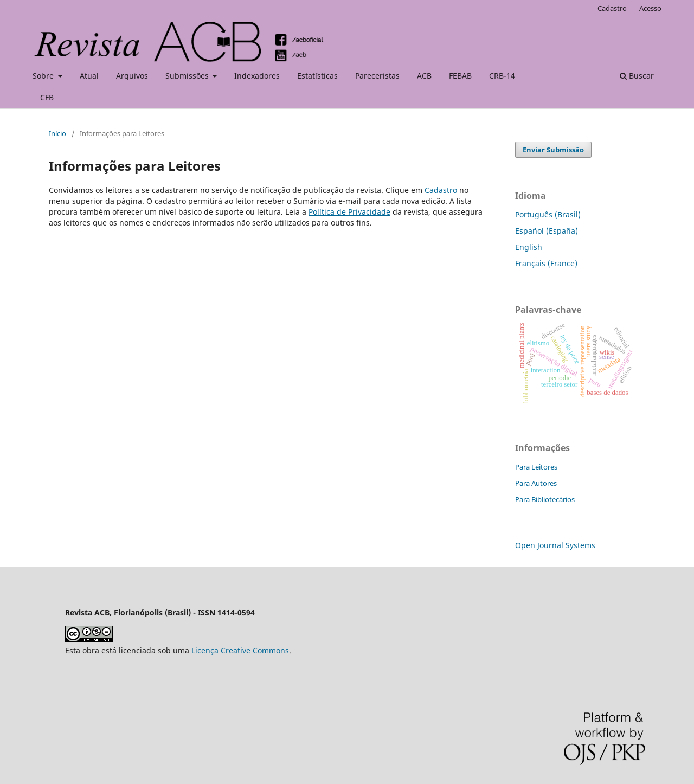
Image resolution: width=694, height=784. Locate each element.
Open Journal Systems (555, 545)
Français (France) (546, 263)
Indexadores (257, 76)
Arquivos (132, 76)
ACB (424, 76)
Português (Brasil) (548, 214)
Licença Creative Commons (240, 650)
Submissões (188, 76)
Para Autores (536, 483)
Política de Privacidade (349, 212)
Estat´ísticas (317, 76)
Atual (89, 76)
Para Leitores (536, 467)
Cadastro (612, 8)
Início (57, 133)
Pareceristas (377, 76)
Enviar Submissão (553, 150)
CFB (47, 97)
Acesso (650, 8)
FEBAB (460, 76)
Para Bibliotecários (545, 499)
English (529, 247)
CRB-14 (502, 76)
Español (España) (547, 231)
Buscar (637, 76)
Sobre (44, 76)
